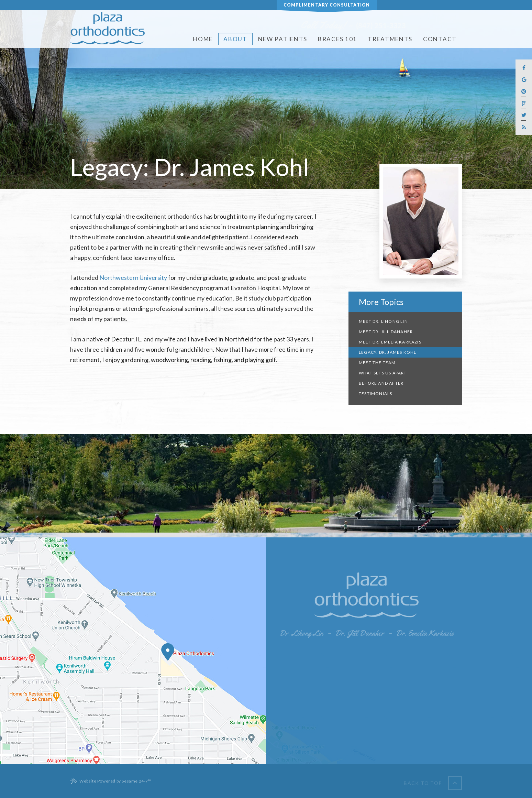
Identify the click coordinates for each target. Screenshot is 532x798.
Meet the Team (377, 363)
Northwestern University (133, 277)
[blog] (524, 127)
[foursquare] (524, 104)
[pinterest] (524, 92)
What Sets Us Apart (383, 373)
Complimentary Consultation (327, 5)
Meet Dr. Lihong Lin (383, 321)
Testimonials (375, 393)
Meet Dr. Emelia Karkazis (390, 342)
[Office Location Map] (168, 652)
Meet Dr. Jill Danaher (386, 332)
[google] (524, 80)
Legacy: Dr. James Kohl (387, 352)
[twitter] (524, 116)
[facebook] (524, 68)
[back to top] (433, 781)
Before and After (381, 383)
